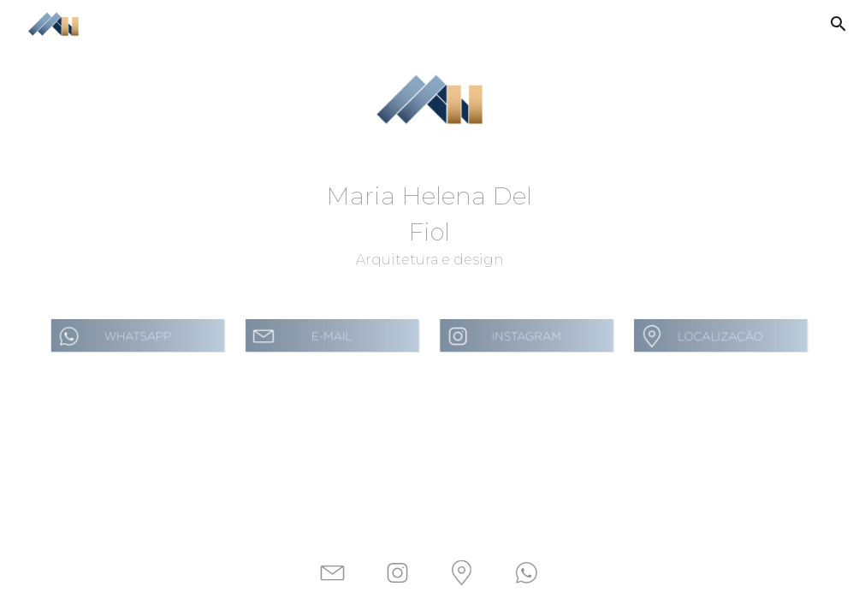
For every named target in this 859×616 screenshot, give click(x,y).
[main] (429, 224)
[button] (838, 24)
